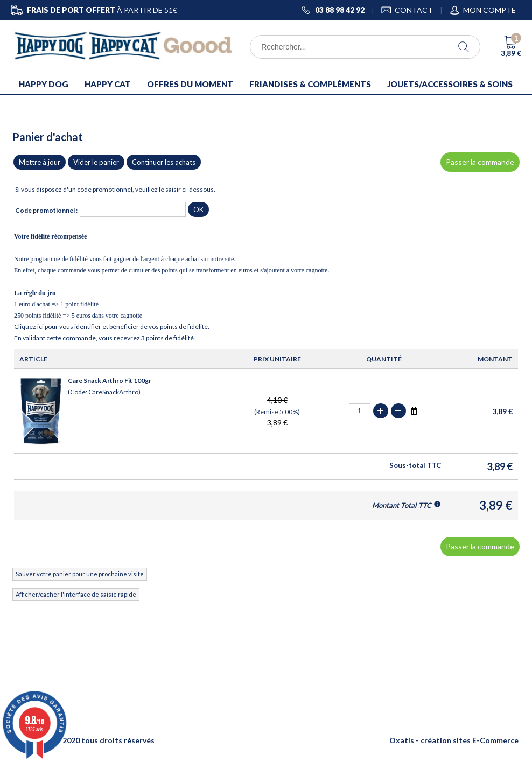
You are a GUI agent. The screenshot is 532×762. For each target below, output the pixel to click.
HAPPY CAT (108, 84)
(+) (381, 411)
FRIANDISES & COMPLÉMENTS (310, 84)
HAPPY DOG (44, 84)
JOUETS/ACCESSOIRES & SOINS (450, 84)
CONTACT (414, 10)
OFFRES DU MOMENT (190, 84)
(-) (398, 411)
